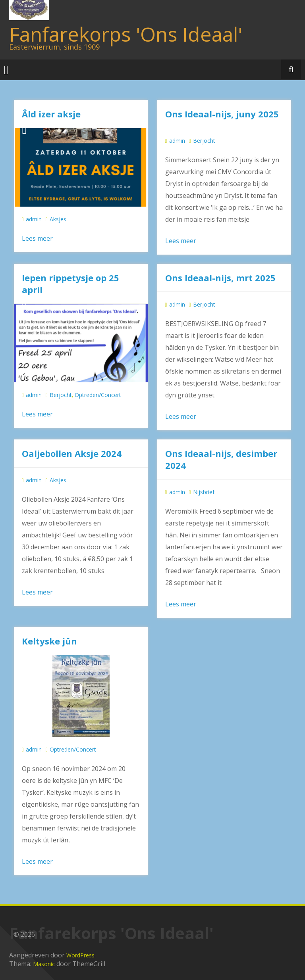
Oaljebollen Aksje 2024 (72, 453)
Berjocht (204, 141)
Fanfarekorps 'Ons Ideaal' (126, 34)
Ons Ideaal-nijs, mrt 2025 (220, 278)
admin (34, 219)
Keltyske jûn (49, 641)
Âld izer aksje (51, 114)
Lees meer (37, 238)
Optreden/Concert (98, 395)
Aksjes (58, 219)
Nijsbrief (204, 492)
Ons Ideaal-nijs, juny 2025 (222, 114)
